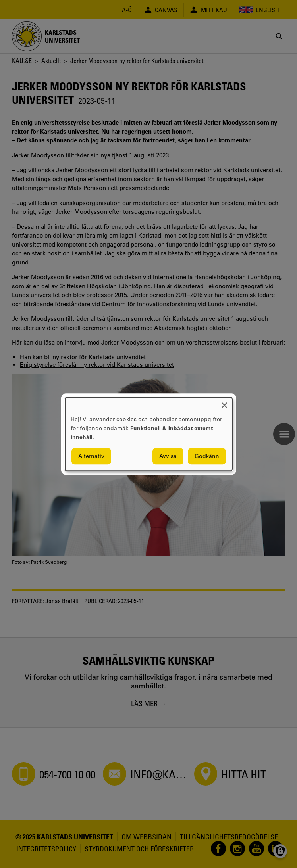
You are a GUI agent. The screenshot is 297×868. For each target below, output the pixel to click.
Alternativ (91, 456)
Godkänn (207, 456)
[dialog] (149, 434)
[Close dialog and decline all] (224, 402)
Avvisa (168, 456)
